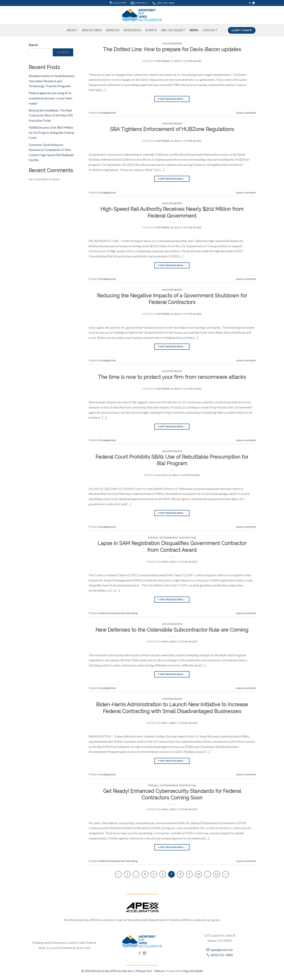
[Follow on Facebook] (250, 3)
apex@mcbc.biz (222, 950)
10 (198, 874)
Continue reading (172, 99)
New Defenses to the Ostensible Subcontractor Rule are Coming (172, 630)
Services (113, 30)
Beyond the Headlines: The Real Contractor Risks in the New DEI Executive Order (51, 115)
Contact (210, 30)
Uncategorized (172, 44)
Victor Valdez (192, 61)
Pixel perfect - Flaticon (150, 971)
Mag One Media (193, 971)
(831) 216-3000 (222, 955)
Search (33, 45)
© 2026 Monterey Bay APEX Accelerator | (108, 971)
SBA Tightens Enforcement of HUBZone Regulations (172, 129)
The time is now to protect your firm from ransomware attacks (172, 377)
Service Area (92, 30)
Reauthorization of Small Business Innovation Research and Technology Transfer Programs (52, 81)
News (194, 30)
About (72, 30)
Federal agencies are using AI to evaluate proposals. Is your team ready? (50, 98)
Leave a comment (246, 113)
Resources (132, 30)
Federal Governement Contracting (172, 538)
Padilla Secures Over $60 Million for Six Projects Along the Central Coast (51, 132)
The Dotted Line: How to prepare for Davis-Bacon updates (172, 49)
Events (151, 30)
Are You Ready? (173, 30)
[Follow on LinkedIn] (254, 3)
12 (217, 874)
